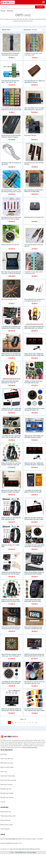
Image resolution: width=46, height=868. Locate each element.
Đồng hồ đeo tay (6, 812)
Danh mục (4, 772)
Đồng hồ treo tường (7, 825)
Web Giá (32, 849)
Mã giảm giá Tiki (6, 789)
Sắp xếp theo (27, 30)
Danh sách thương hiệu (8, 776)
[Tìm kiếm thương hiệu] (18, 7)
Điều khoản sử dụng (7, 763)
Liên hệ (3, 802)
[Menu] (43, 2)
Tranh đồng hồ (5, 829)
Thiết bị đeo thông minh (8, 816)
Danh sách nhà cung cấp (8, 780)
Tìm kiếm (40, 7)
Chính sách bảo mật (7, 759)
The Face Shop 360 (18, 849)
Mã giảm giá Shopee (7, 797)
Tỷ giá (11, 849)
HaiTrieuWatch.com (21, 852)
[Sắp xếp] (38, 30)
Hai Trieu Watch (32, 852)
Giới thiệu (3, 754)
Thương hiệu (10, 11)
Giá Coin (37, 849)
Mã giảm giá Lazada (7, 793)
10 (36, 723)
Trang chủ (3, 11)
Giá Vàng (27, 849)
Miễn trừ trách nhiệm (7, 767)
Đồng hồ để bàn (5, 820)
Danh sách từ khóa (6, 785)
